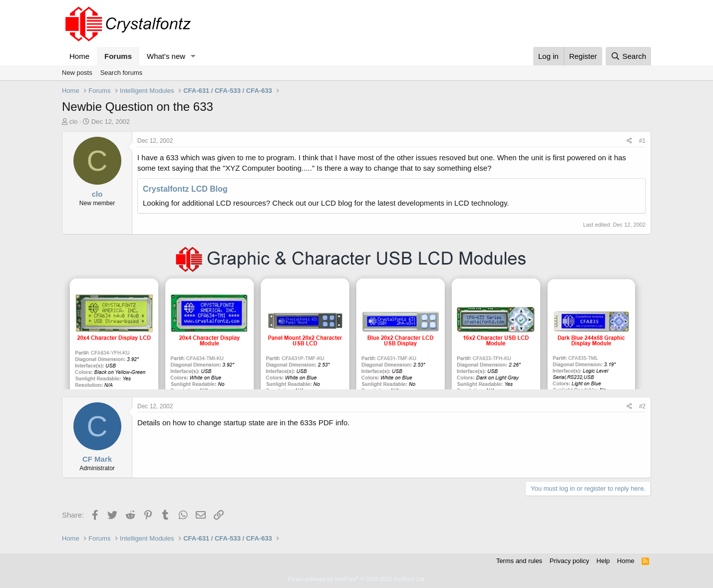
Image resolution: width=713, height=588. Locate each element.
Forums (118, 56)
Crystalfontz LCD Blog (185, 189)
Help (603, 561)
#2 (642, 406)
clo (74, 122)
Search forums (122, 73)
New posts (77, 73)
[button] (193, 56)
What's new (166, 56)
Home (79, 56)
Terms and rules (519, 561)
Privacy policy (569, 561)
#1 (642, 141)
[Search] (628, 56)
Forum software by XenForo (356, 579)
